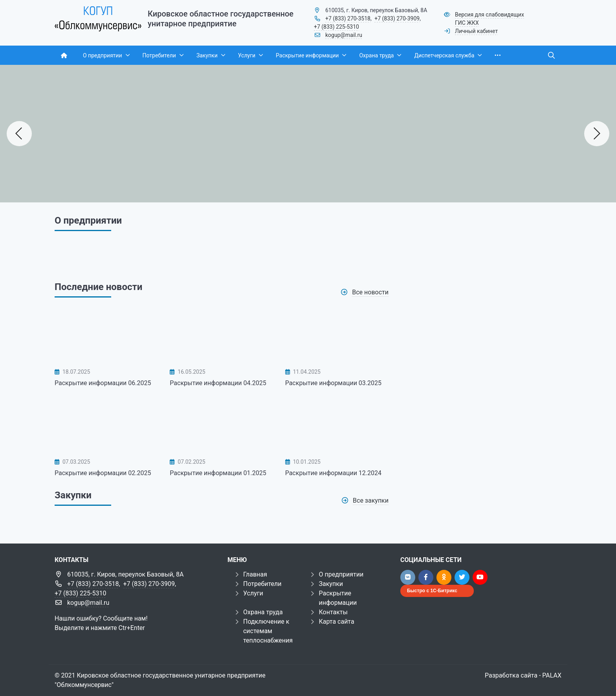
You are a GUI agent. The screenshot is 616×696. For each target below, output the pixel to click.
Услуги (253, 593)
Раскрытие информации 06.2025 (103, 383)
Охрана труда (263, 612)
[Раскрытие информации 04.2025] (221, 336)
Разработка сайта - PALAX (523, 675)
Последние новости (98, 287)
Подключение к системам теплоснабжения (268, 631)
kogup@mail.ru (344, 35)
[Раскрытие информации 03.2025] (337, 336)
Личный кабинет (476, 31)
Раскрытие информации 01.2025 (218, 473)
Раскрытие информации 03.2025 (333, 383)
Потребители (262, 584)
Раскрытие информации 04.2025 (218, 383)
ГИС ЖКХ (467, 23)
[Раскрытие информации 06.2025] (106, 336)
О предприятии (341, 574)
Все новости (370, 292)
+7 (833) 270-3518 (348, 18)
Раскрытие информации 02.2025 (103, 473)
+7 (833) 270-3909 (397, 18)
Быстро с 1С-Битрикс (432, 591)
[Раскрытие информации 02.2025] (106, 426)
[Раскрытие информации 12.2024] (337, 426)
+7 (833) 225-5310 (336, 27)
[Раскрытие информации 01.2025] (221, 426)
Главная (255, 574)
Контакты (333, 612)
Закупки (73, 495)
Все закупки (371, 500)
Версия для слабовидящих (489, 15)
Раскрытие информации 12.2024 (333, 473)
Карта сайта (336, 622)
